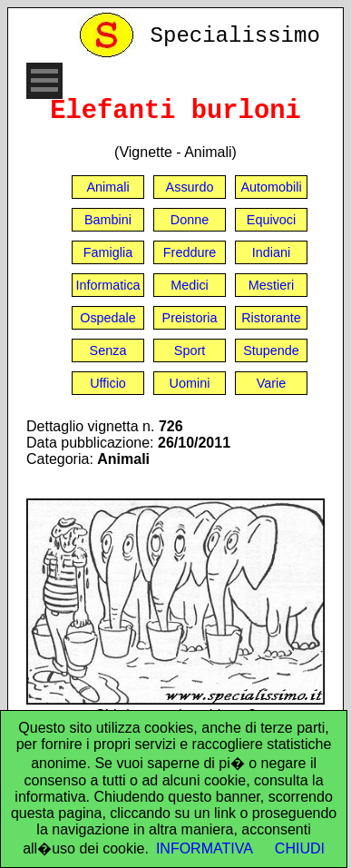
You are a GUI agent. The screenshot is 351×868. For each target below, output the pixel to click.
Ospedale (108, 318)
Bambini (108, 220)
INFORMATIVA (205, 848)
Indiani (271, 252)
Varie (272, 383)
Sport (190, 350)
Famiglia (108, 252)
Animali (107, 187)
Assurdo (190, 187)
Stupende (271, 350)
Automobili (271, 187)
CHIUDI (300, 848)
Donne (190, 220)
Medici (190, 285)
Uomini (190, 383)
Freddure (190, 252)
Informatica (107, 285)
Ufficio (108, 383)
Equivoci (271, 220)
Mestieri (271, 285)
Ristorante (271, 318)
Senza (108, 350)
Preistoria (190, 318)
